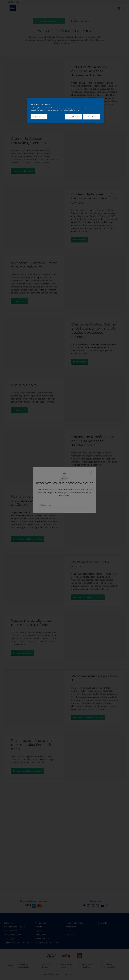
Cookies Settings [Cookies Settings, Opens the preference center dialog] (39, 117)
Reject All (92, 117)
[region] (65, 111)
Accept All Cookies (74, 117)
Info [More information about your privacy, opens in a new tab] (78, 110)
